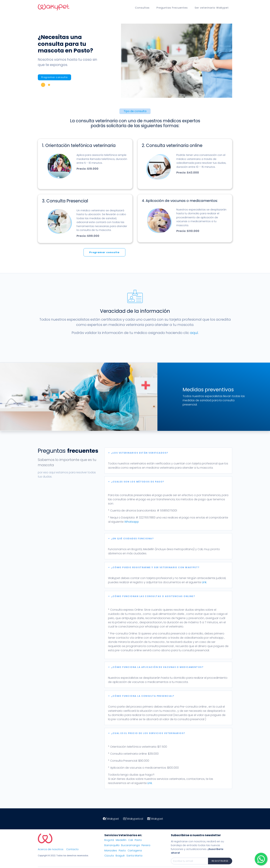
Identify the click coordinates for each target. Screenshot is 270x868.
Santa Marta (134, 856)
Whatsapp (132, 522)
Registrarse (220, 861)
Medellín (121, 840)
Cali (131, 840)
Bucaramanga (130, 845)
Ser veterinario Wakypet (212, 8)
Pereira (146, 845)
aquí (194, 333)
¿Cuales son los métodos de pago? (136, 482)
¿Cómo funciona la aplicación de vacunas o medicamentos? (156, 667)
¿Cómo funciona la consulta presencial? (141, 696)
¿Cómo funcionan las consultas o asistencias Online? (152, 596)
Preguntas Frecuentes (172, 8)
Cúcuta (109, 856)
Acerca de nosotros (51, 849)
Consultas (142, 8)
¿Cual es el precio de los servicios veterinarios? (147, 733)
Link (204, 582)
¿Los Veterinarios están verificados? (138, 453)
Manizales (111, 850)
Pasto (138, 840)
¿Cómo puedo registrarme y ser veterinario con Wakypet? (154, 567)
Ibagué (120, 856)
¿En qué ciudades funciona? (131, 539)
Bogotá (109, 840)
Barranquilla (112, 845)
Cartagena (135, 850)
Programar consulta (54, 77)
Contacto (72, 849)
